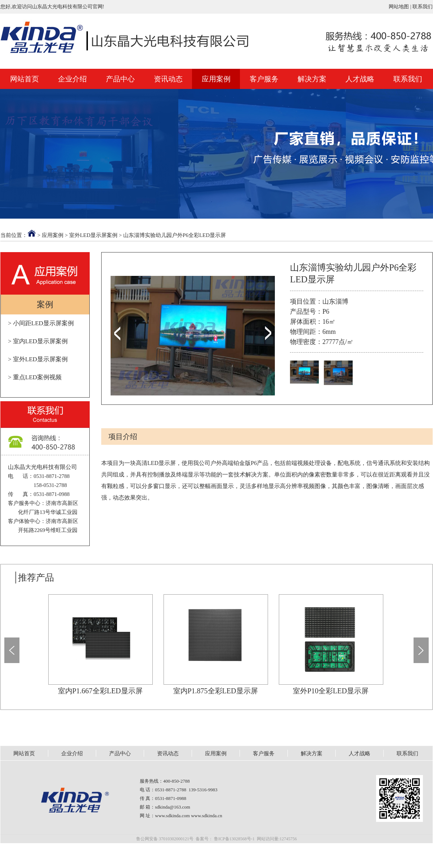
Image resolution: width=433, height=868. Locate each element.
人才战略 (360, 79)
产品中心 (120, 79)
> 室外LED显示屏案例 (38, 359)
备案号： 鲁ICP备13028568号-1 (225, 839)
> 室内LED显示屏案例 (38, 341)
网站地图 (399, 7)
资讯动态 (168, 79)
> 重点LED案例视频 (35, 377)
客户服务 (264, 79)
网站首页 (24, 79)
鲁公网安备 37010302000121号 (165, 839)
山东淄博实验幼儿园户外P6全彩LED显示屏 (175, 235)
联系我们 (423, 7)
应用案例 (216, 79)
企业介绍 (72, 79)
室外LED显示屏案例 (93, 235)
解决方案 (312, 79)
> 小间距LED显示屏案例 (41, 323)
